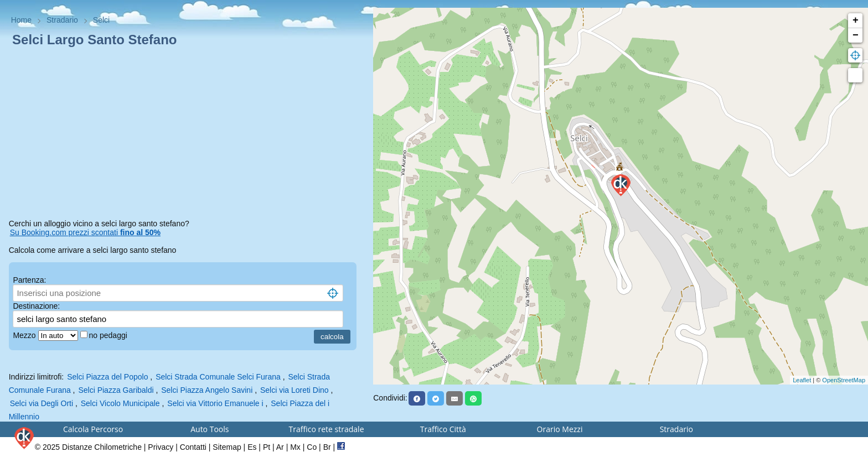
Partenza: (29, 280)
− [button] (856, 35)
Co (312, 447)
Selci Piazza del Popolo (107, 377)
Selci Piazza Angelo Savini (207, 390)
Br (327, 447)
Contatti (193, 447)
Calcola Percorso (93, 429)
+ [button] (856, 20)
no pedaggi (109, 335)
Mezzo (25, 335)
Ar (280, 447)
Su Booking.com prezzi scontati (85, 232)
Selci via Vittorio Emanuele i (215, 403)
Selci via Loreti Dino (294, 390)
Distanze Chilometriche (102, 447)
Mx (295, 447)
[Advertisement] (187, 135)
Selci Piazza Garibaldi (116, 390)
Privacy (161, 447)
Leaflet (802, 380)
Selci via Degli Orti (42, 403)
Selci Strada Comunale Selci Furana (218, 377)
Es (252, 447)
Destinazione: (36, 306)
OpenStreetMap (844, 380)
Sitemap (227, 447)
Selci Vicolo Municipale (120, 403)
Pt (267, 447)
